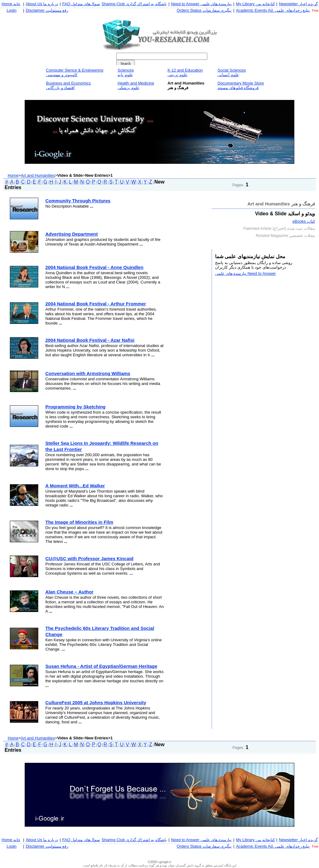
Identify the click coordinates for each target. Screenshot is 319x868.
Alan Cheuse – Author (69, 592)
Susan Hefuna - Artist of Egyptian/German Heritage (101, 666)
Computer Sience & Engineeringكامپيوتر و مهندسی (75, 72)
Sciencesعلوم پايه (126, 72)
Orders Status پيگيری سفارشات (204, 10)
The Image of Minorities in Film (79, 522)
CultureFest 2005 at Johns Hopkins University (96, 703)
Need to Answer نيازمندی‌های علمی (201, 4)
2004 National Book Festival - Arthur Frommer (96, 304)
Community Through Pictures (78, 201)
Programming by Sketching (75, 407)
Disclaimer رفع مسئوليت (47, 10)
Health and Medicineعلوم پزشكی (136, 85)
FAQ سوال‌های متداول (81, 4)
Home (13, 175)
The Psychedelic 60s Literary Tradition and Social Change (100, 631)
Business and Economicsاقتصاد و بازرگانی (68, 85)
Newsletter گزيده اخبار (298, 4)
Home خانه (11, 4)
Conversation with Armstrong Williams (88, 373)
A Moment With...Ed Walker (75, 486)
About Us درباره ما (42, 4)
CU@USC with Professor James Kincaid (89, 558)
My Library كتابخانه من (255, 4)
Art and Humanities (38, 175)
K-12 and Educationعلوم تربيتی (185, 72)
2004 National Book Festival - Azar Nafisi (90, 340)
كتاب (304, 221)
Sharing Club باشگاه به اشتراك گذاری (134, 4)
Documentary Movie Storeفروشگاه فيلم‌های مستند (241, 85)
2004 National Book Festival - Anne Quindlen (94, 267)
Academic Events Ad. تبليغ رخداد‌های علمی (273, 10)
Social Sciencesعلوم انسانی (232, 72)
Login (12, 10)
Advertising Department (72, 234)
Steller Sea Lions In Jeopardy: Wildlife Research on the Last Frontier (102, 446)
